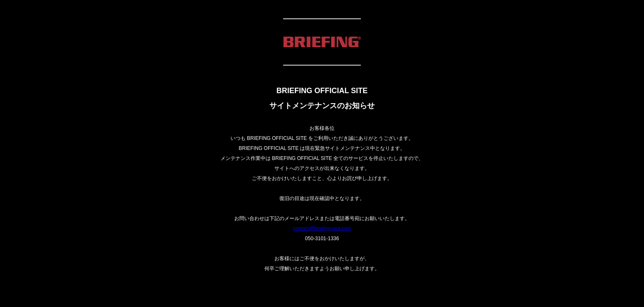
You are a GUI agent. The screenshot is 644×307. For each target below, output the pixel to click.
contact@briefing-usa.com (322, 228)
